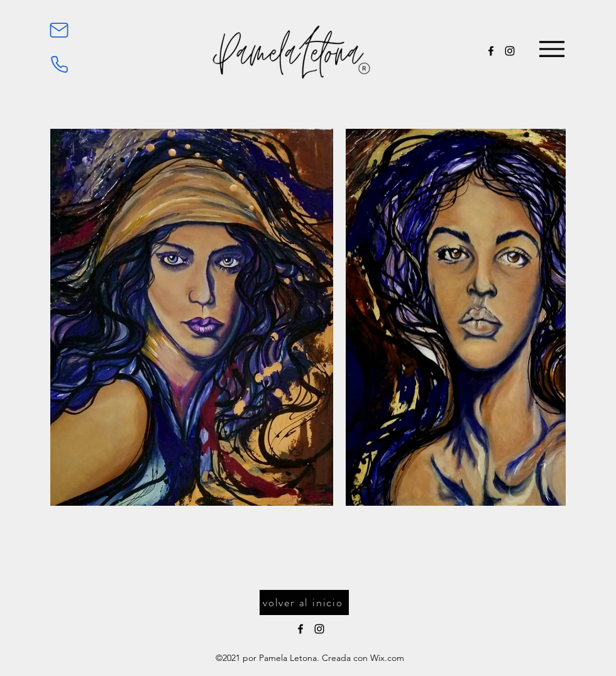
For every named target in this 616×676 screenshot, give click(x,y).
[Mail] (59, 30)
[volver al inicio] (304, 602)
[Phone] (59, 64)
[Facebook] (491, 51)
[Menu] (552, 49)
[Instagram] (510, 51)
